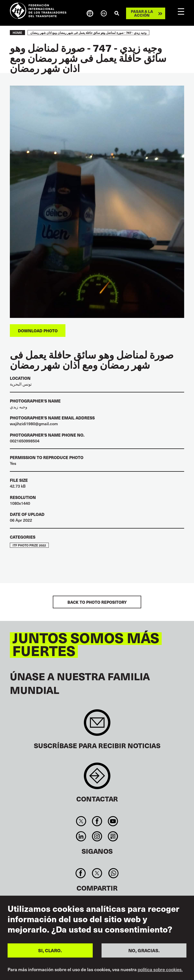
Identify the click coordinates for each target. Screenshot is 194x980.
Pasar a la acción (142, 13)
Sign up (97, 725)
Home (17, 33)
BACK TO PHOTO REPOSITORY (97, 602)
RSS (113, 836)
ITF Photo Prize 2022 (29, 545)
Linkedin (81, 836)
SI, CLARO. (50, 950)
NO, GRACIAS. (144, 950)
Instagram (97, 836)
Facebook (97, 821)
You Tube (113, 821)
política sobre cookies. (160, 969)
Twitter (81, 821)
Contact (97, 778)
